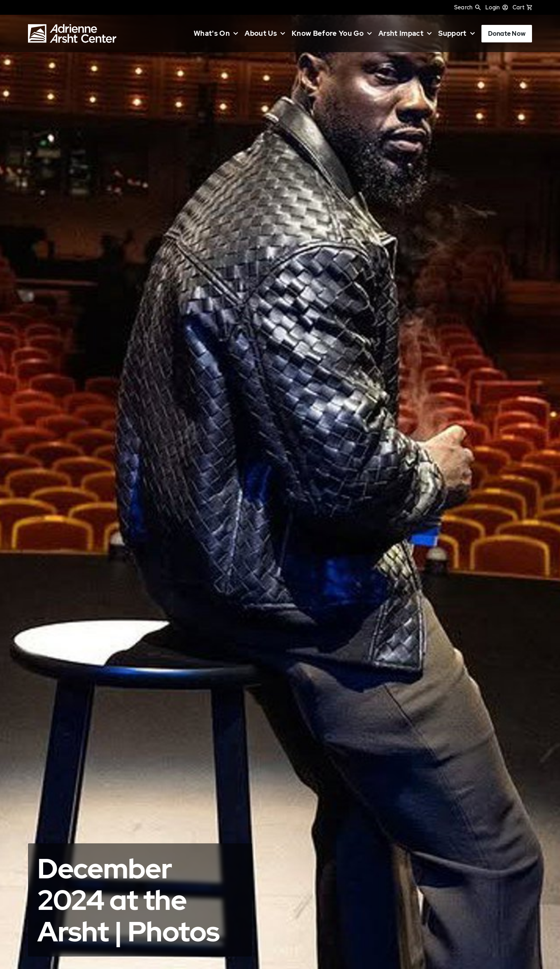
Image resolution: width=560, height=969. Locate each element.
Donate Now (507, 34)
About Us (261, 33)
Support (452, 33)
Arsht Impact (401, 33)
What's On (212, 33)
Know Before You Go (328, 33)
